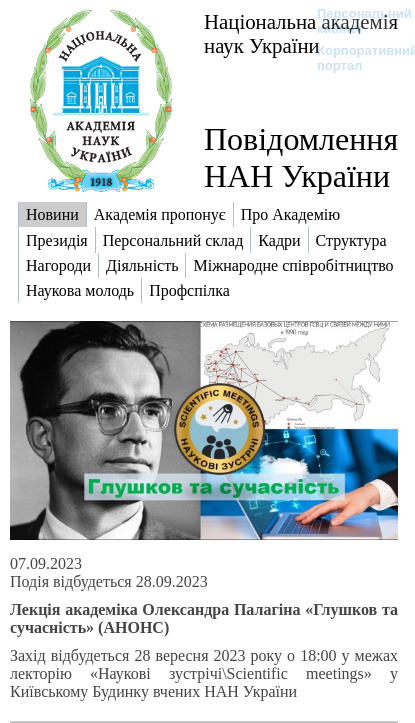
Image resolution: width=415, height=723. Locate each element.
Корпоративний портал (354, 58)
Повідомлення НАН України (301, 157)
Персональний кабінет (354, 21)
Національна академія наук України (301, 33)
